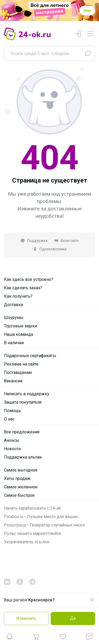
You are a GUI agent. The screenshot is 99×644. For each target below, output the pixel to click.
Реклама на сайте (21, 364)
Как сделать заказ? (23, 288)
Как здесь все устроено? (29, 279)
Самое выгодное (21, 470)
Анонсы (12, 440)
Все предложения (22, 432)
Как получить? (18, 296)
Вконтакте (66, 241)
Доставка (13, 305)
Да (73, 618)
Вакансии (13, 381)
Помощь (12, 411)
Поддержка (34, 241)
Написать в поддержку (27, 394)
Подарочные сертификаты (30, 356)
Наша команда (18, 334)
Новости (12, 449)
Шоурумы (14, 318)
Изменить (26, 618)
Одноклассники (49, 249)
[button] (10, 638)
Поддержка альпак (23, 457)
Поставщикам (18, 372)
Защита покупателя (23, 402)
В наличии (14, 343)
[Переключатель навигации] (91, 34)
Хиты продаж (17, 478)
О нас (9, 419)
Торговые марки (20, 326)
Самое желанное (21, 487)
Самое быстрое (19, 495)
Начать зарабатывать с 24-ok (32, 508)
